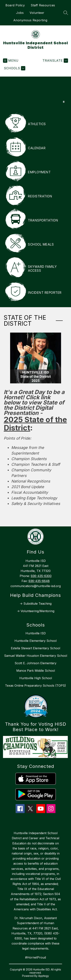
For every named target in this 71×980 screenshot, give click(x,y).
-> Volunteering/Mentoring (36, 611)
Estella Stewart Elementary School (35, 648)
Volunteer (37, 13)
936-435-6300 (41, 576)
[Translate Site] (55, 61)
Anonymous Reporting (30, 20)
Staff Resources (43, 5)
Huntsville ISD (36, 633)
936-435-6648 (39, 581)
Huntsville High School (36, 678)
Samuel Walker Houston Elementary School (36, 656)
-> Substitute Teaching (36, 604)
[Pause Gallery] (64, 102)
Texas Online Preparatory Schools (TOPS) (35, 686)
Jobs (20, 13)
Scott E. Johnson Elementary (35, 663)
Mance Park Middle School (36, 671)
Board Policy (15, 5)
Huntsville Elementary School (35, 641)
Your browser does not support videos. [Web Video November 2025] (35, 92)
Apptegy (44, 976)
